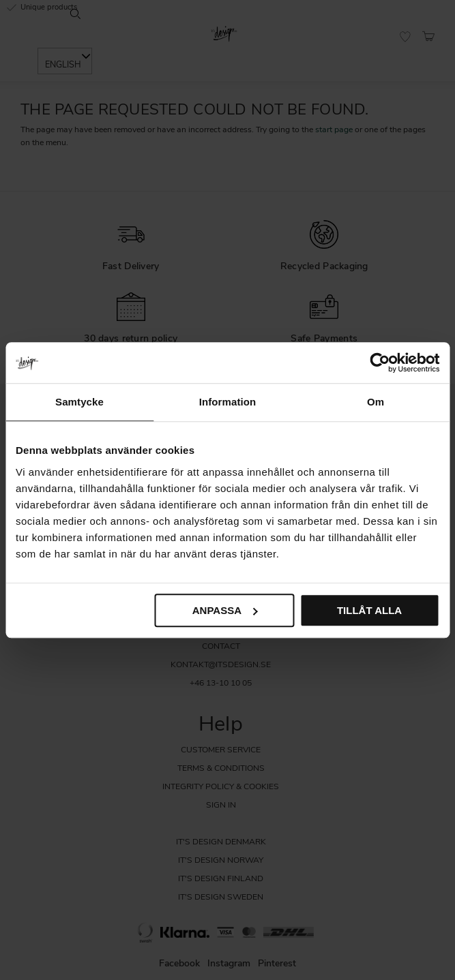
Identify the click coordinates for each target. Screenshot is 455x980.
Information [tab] (228, 402)
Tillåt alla (369, 610)
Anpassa (225, 610)
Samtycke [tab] (79, 402)
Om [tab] (376, 402)
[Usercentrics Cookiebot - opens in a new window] (380, 363)
